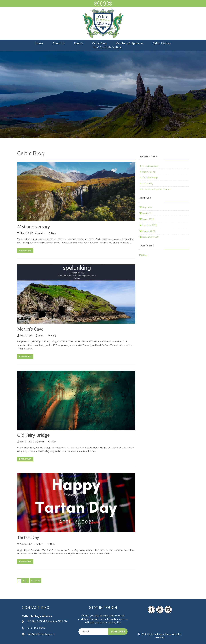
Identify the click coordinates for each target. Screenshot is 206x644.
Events (79, 43)
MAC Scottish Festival (107, 47)
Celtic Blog (99, 43)
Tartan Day (28, 537)
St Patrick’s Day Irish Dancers (156, 189)
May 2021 (147, 208)
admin (41, 233)
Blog (53, 233)
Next (38, 581)
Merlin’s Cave (30, 329)
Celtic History (162, 43)
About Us (59, 43)
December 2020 (150, 237)
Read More (25, 250)
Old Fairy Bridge (33, 435)
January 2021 (149, 231)
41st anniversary (34, 226)
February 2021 (150, 225)
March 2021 (148, 219)
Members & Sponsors (130, 43)
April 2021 (147, 213)
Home (39, 43)
